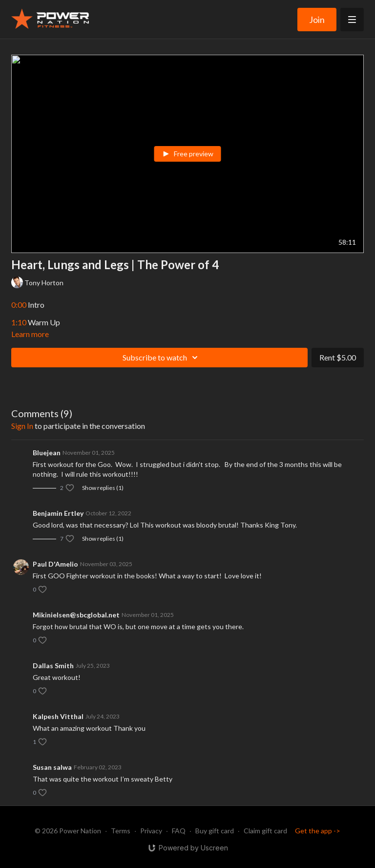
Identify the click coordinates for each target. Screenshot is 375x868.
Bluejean (47, 453)
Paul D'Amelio (55, 564)
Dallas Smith (53, 666)
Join (317, 20)
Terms (121, 831)
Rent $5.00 (338, 357)
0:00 (19, 305)
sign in (22, 426)
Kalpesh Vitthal (58, 716)
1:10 (19, 322)
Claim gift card (265, 831)
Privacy (151, 831)
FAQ (179, 831)
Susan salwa (52, 767)
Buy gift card (215, 831)
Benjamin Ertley (58, 513)
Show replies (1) (103, 488)
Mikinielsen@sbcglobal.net (76, 615)
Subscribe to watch (162, 358)
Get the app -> (318, 831)
